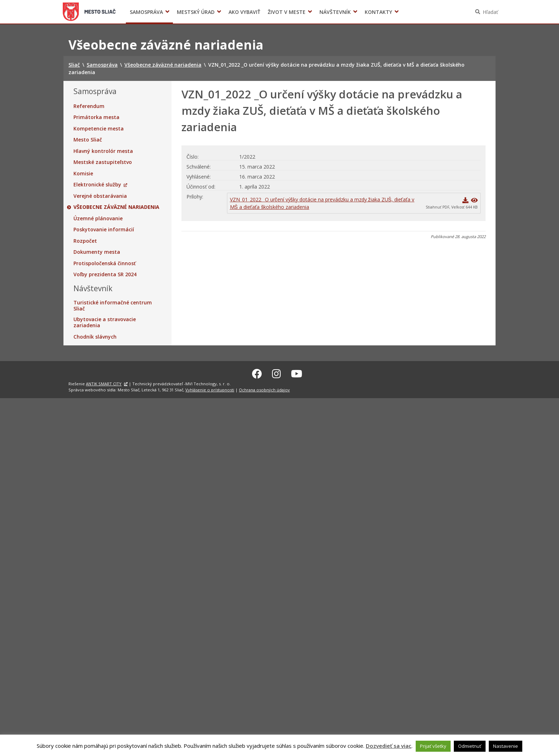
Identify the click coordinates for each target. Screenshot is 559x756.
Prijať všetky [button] (433, 746)
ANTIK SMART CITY (104, 383)
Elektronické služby (97, 185)
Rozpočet (85, 241)
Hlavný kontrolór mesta (103, 151)
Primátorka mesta (96, 117)
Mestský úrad (196, 12)
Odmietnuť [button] (470, 746)
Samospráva (146, 12)
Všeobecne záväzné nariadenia (116, 207)
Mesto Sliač (88, 140)
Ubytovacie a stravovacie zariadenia (105, 322)
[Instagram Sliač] (276, 373)
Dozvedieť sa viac (389, 746)
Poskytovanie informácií (104, 230)
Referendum (89, 106)
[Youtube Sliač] (297, 373)
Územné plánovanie (98, 218)
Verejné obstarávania (100, 196)
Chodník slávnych (95, 337)
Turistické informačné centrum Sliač (113, 306)
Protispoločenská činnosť (105, 263)
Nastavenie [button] (506, 746)
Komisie (83, 174)
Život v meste (287, 12)
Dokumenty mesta (97, 252)
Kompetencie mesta (99, 129)
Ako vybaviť (244, 12)
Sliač (89, 12)
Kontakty (378, 12)
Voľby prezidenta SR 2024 (411, 12)
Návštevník (335, 12)
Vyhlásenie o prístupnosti (210, 389)
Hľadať (490, 12)
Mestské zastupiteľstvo (103, 162)
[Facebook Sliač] (257, 373)
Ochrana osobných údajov (264, 389)
